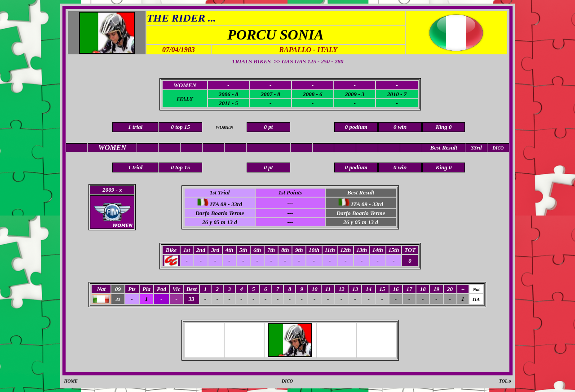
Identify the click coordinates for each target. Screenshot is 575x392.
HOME (71, 381)
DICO (287, 381)
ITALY (185, 99)
